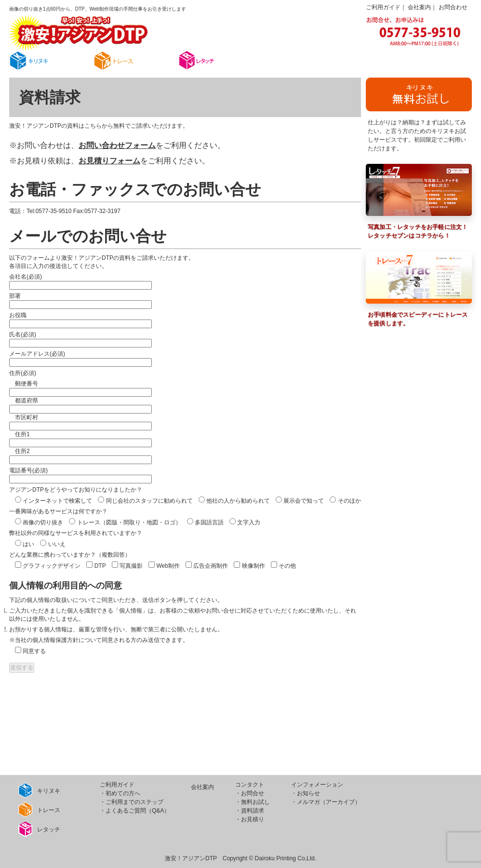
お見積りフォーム (109, 161)
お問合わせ (453, 7)
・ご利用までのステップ (132, 802)
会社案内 (419, 7)
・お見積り (250, 819)
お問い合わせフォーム (117, 145)
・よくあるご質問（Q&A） (135, 811)
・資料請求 (250, 811)
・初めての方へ (120, 793)
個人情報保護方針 (55, 640)
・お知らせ (306, 793)
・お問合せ (250, 793)
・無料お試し (253, 802)
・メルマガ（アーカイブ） (326, 802)
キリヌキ (39, 790)
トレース (39, 810)
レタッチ (39, 829)
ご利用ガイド (383, 7)
